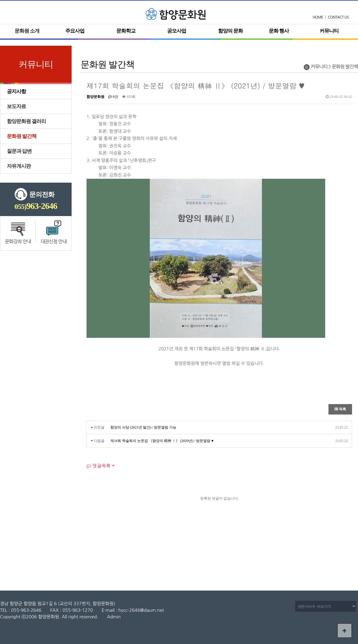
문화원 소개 (27, 31)
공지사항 (16, 91)
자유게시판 (19, 166)
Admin (114, 617)
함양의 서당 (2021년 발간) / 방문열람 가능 (143, 427)
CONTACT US (338, 17)
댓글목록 (98, 466)
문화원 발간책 (22, 136)
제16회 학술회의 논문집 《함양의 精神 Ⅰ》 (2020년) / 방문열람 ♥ (162, 441)
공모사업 (177, 31)
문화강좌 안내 (18, 241)
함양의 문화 (230, 31)
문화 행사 (279, 31)
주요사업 (75, 31)
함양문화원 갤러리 (26, 121)
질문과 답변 (19, 151)
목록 (340, 409)
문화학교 (126, 31)
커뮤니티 (329, 31)
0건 (113, 97)
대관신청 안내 (54, 241)
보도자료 (16, 106)
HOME (318, 17)
